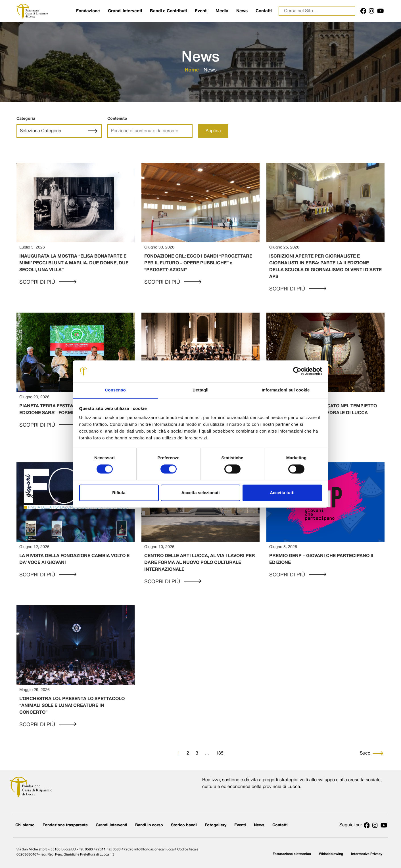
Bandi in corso (149, 825)
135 (220, 753)
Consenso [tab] (115, 390)
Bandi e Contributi (168, 11)
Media (222, 11)
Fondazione (88, 11)
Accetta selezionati (200, 493)
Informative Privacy (367, 854)
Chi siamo (25, 825)
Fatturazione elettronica (292, 854)
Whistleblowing (331, 854)
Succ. (372, 753)
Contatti (264, 11)
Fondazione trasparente (65, 825)
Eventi (201, 11)
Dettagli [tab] (200, 390)
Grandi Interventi (125, 11)
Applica (213, 131)
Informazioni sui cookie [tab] (286, 390)
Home (192, 70)
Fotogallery (216, 825)
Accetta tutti (282, 493)
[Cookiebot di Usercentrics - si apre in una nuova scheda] (297, 371)
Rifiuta (119, 493)
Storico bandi (184, 825)
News (242, 11)
